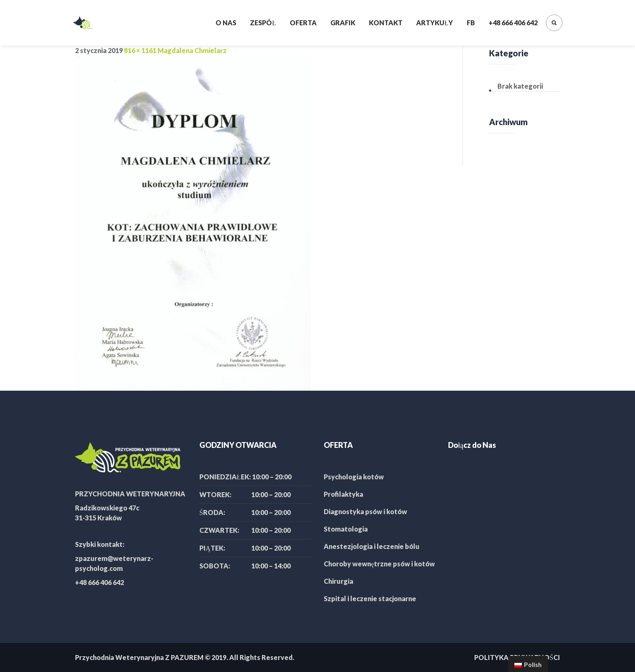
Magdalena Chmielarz (192, 50)
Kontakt (386, 23)
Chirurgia (338, 581)
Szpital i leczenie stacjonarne (370, 598)
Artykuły (435, 23)
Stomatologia (346, 529)
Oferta (303, 23)
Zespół (263, 23)
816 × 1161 (140, 50)
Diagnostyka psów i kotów (365, 511)
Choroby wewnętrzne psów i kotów (379, 564)
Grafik (343, 23)
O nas (226, 23)
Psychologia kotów (354, 477)
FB (471, 23)
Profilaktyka (343, 494)
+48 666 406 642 (513, 23)
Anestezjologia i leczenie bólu (372, 546)
